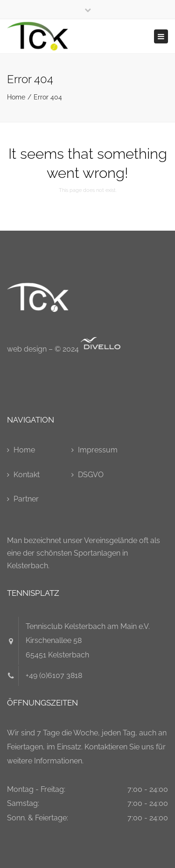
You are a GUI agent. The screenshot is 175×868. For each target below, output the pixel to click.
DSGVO (91, 475)
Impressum (98, 450)
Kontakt (27, 475)
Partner (26, 499)
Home (16, 97)
